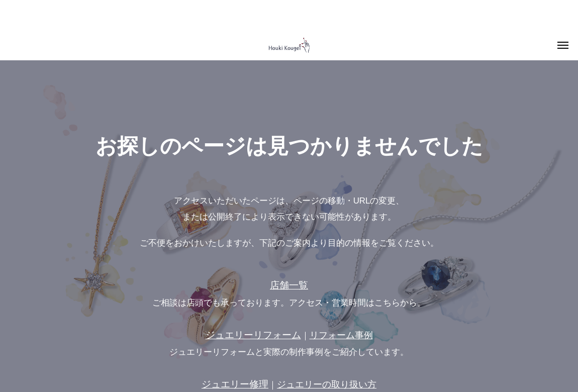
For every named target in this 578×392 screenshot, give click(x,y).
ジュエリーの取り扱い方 (327, 384)
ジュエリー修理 (235, 384)
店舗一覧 (289, 285)
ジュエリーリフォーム (253, 335)
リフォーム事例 (341, 335)
